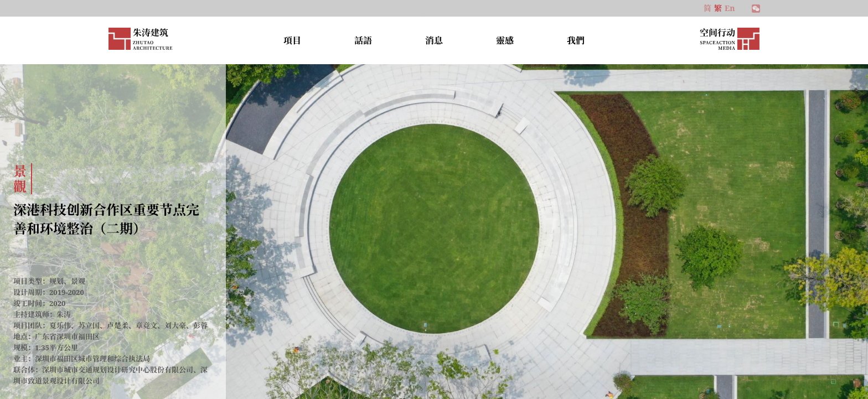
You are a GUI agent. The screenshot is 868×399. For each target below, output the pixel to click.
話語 (363, 40)
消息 (434, 40)
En (730, 8)
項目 (292, 40)
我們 (576, 40)
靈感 (505, 40)
